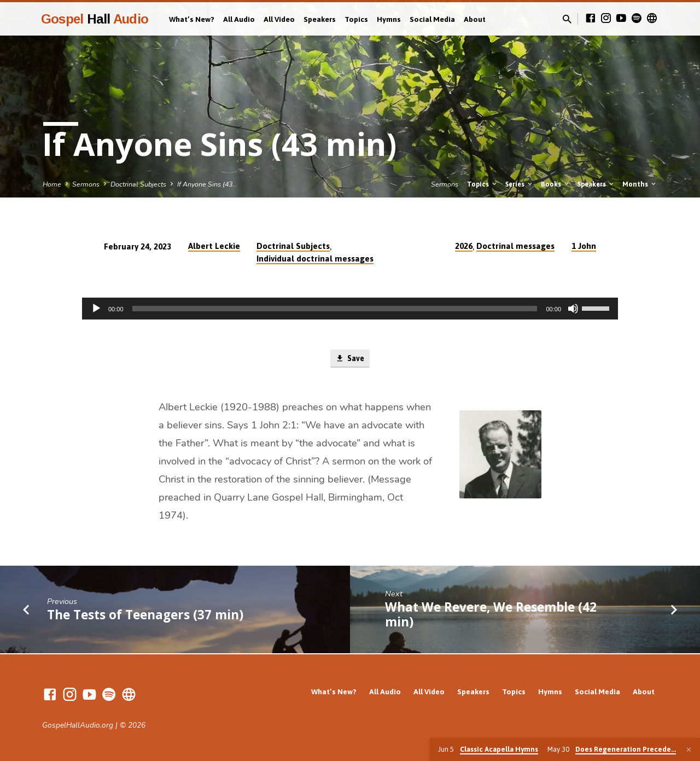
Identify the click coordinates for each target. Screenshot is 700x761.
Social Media (432, 19)
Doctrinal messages (515, 246)
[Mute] (573, 309)
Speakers (320, 19)
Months (640, 184)
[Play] (96, 309)
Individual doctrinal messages (315, 258)
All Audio (239, 19)
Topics (356, 19)
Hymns (389, 19)
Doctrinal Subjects (138, 184)
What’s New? (192, 19)
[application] (350, 309)
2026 (464, 246)
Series (520, 184)
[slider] (335, 309)
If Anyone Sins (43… (207, 184)
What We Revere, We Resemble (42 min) (491, 615)
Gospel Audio (95, 19)
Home (52, 184)
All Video (279, 19)
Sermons (86, 184)
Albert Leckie (214, 246)
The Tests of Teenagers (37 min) (145, 616)
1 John (584, 246)
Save (350, 359)
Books (556, 184)
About (475, 19)
